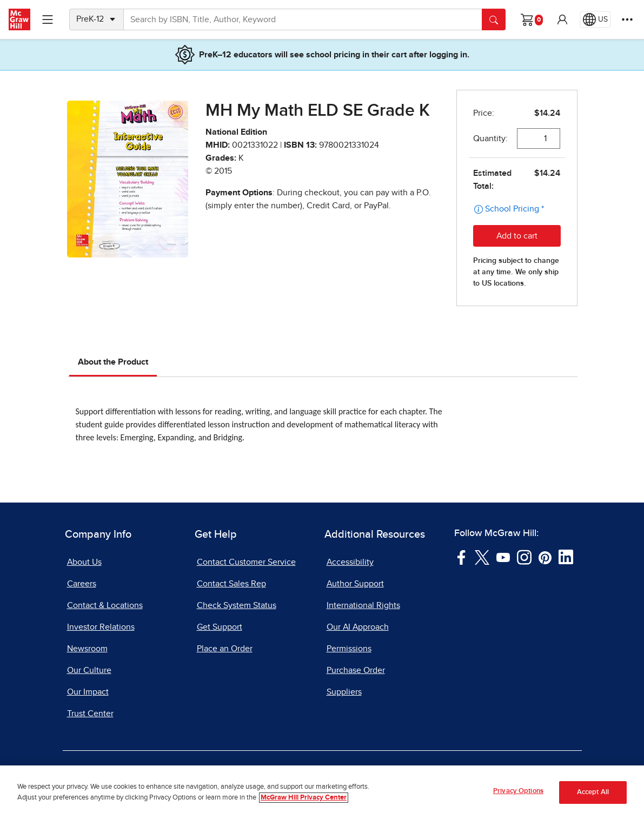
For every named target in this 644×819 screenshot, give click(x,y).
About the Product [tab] (113, 362)
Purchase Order (356, 670)
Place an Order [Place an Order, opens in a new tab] (225, 649)
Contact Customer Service (246, 562)
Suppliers (344, 692)
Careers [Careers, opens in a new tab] (82, 584)
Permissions (349, 649)
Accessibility (350, 562)
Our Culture (89, 670)
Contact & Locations (105, 605)
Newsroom (87, 649)
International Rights (363, 605)
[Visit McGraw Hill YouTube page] (503, 557)
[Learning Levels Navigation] (48, 19)
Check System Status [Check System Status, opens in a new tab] (237, 605)
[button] (562, 19)
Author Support (355, 584)
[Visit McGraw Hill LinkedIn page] (566, 557)
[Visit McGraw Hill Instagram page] (524, 557)
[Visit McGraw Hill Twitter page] (482, 557)
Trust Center (90, 714)
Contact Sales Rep (231, 584)
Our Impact (88, 692)
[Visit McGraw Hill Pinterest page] (545, 557)
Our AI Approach (358, 627)
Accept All (593, 794)
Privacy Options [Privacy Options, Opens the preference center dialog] (518, 793)
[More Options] (627, 19)
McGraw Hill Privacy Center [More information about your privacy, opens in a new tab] (304, 799)
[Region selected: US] (595, 19)
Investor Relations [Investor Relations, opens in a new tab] (101, 627)
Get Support (220, 627)
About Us (84, 562)
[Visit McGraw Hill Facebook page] (462, 557)
